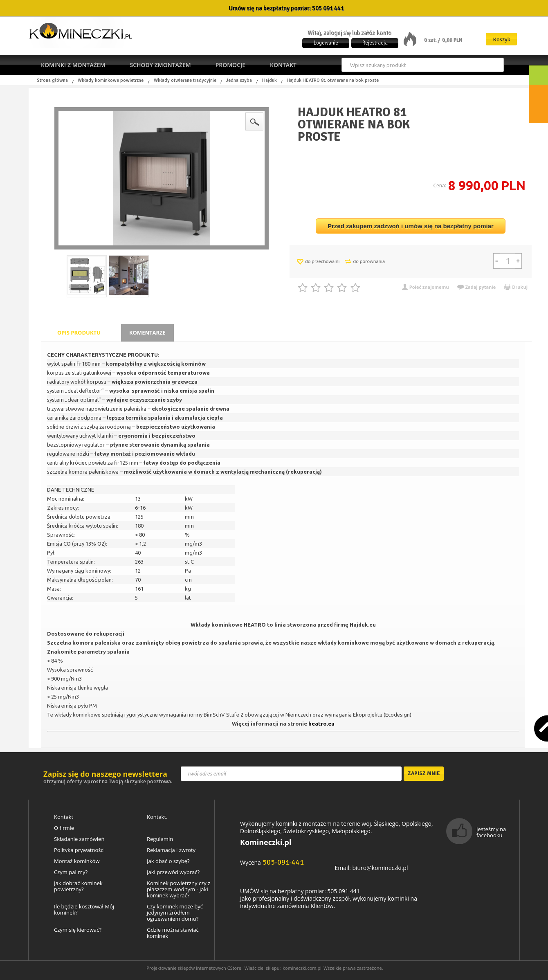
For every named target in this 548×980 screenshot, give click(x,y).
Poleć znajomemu (429, 287)
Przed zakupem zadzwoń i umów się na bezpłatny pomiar (411, 226)
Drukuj (520, 287)
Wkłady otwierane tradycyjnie (185, 81)
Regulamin (160, 839)
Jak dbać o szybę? (168, 861)
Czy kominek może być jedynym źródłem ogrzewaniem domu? (175, 913)
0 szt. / (432, 40)
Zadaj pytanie (481, 287)
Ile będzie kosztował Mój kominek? (84, 910)
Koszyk (502, 39)
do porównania (369, 261)
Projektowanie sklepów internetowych (186, 968)
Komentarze (147, 333)
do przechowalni (322, 261)
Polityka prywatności (79, 850)
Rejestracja (375, 43)
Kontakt (283, 65)
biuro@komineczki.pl (380, 868)
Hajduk (270, 81)
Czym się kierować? (78, 930)
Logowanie (326, 43)
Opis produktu (79, 333)
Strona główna (52, 81)
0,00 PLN (452, 40)
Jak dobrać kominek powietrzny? (78, 886)
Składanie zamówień (79, 839)
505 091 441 (328, 8)
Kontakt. (157, 817)
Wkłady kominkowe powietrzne (111, 81)
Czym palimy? (71, 872)
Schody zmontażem (160, 65)
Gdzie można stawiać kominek (173, 933)
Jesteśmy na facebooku (491, 832)
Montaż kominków (77, 861)
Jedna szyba (239, 81)
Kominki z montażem (73, 65)
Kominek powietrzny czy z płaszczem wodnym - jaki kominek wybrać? (179, 889)
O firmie (64, 828)
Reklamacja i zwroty (171, 850)
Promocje (230, 65)
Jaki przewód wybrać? (173, 872)
